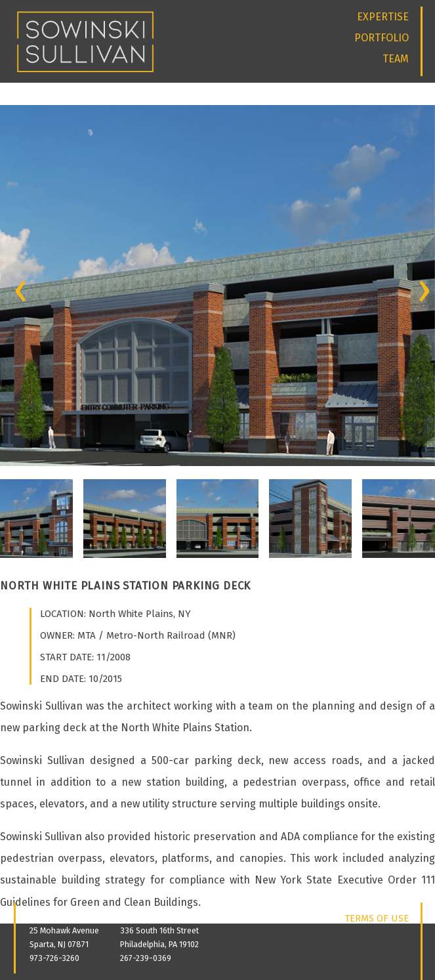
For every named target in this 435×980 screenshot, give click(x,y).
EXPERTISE (383, 17)
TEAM (396, 59)
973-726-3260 (54, 958)
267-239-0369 (146, 958)
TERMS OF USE (377, 918)
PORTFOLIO (382, 38)
